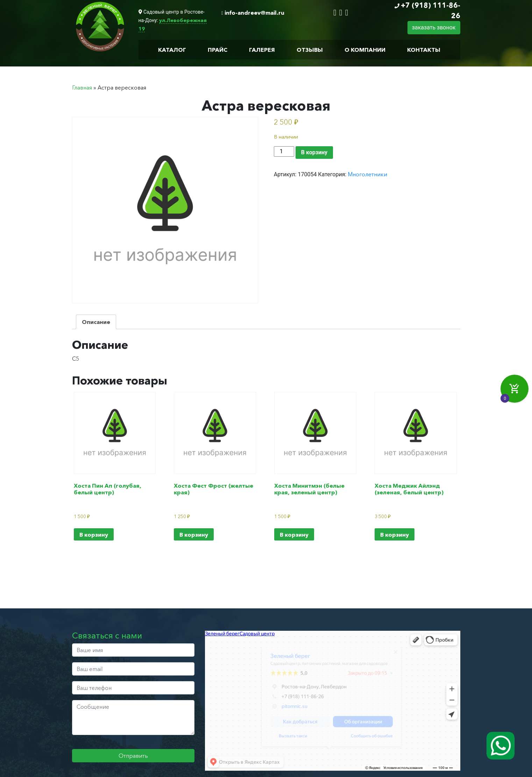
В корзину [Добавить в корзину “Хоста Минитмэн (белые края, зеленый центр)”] (294, 535)
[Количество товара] (284, 151)
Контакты (424, 50)
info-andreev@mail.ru (254, 13)
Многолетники (367, 174)
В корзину (314, 152)
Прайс (218, 50)
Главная (82, 87)
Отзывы (310, 50)
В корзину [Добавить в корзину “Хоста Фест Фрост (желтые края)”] (194, 535)
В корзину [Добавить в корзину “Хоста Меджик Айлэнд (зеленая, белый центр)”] (395, 535)
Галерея (262, 50)
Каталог (172, 50)
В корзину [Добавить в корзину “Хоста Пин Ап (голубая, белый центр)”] (94, 535)
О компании (365, 50)
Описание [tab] (96, 322)
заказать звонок (434, 27)
